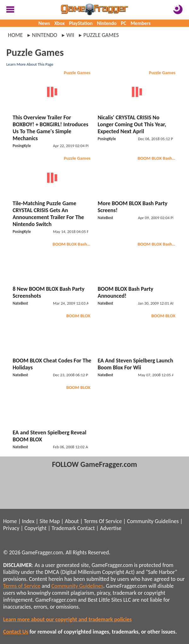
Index (28, 521)
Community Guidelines (153, 521)
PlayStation (81, 23)
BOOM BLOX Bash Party (157, 158)
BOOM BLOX (78, 316)
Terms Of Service (103, 521)
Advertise (111, 528)
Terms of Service (22, 586)
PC (124, 23)
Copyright (36, 528)
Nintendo (107, 23)
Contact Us (16, 632)
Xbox (59, 23)
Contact (86, 528)
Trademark (64, 528)
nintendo (44, 35)
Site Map (50, 521)
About (72, 521)
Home (15, 35)
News (44, 23)
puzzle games (101, 35)
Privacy (11, 528)
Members (141, 23)
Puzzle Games (77, 73)
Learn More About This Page (30, 64)
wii (70, 35)
